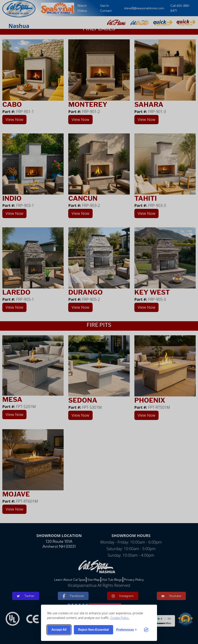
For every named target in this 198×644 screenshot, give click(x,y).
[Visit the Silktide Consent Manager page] (146, 630)
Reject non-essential (93, 630)
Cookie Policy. (120, 618)
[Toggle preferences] (126, 630)
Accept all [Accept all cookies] (59, 630)
